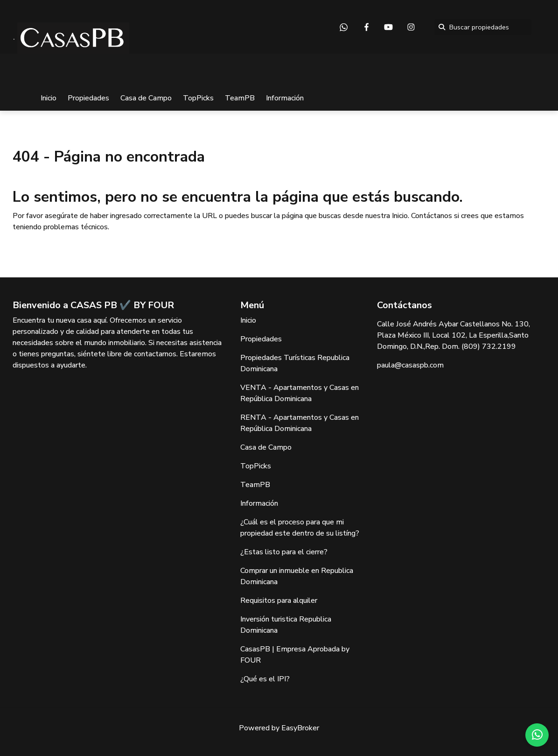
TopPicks (198, 98)
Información (285, 98)
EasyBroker (300, 728)
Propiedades (88, 98)
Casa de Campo (146, 98)
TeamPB (240, 98)
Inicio (49, 98)
